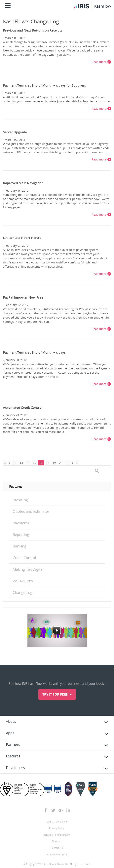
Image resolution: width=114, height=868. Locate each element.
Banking (19, 546)
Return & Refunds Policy (57, 835)
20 (61, 463)
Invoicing (20, 500)
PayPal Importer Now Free (23, 297)
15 (28, 463)
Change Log (22, 592)
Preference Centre (57, 855)
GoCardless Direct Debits (22, 238)
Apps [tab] (10, 733)
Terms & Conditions (57, 822)
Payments (21, 523)
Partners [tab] (13, 744)
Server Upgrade (15, 132)
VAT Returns (23, 581)
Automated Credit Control (23, 408)
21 (67, 463)
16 (34, 463)
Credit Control (24, 558)
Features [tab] (13, 756)
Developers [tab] (15, 768)
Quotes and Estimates (31, 511)
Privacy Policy (57, 828)
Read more (99, 62)
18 (48, 463)
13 (15, 463)
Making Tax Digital (28, 569)
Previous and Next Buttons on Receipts (33, 30)
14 (21, 463)
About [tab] (11, 721)
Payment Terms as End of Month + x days (34, 352)
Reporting (21, 534)
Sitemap (57, 841)
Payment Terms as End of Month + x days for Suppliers (44, 85)
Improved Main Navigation (23, 183)
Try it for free (55, 694)
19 (54, 463)
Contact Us (57, 848)
